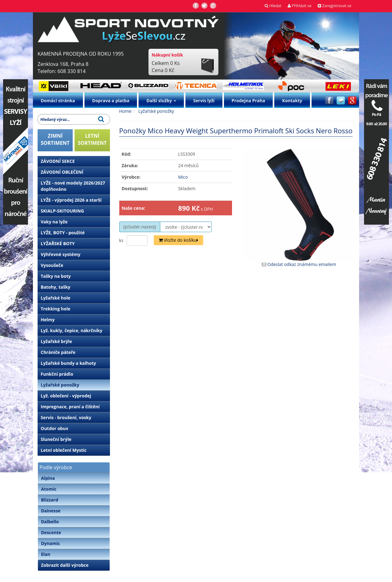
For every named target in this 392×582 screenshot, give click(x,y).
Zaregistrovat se (335, 6)
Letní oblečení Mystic (64, 450)
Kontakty (292, 101)
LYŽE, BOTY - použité (63, 233)
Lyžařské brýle (56, 341)
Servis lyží (204, 101)
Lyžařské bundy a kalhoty (68, 363)
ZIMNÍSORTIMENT (55, 139)
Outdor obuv (55, 428)
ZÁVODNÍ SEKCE (58, 161)
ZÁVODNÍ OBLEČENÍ (62, 172)
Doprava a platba (111, 101)
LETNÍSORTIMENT (92, 139)
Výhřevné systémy (61, 254)
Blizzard (50, 500)
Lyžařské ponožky (60, 385)
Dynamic (50, 543)
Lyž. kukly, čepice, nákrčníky (71, 330)
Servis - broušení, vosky (66, 417)
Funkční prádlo (57, 374)
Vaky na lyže (54, 222)
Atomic (49, 489)
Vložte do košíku (179, 240)
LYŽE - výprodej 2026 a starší (71, 200)
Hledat (273, 6)
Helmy (48, 320)
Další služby (161, 101)
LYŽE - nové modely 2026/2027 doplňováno (73, 186)
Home (125, 111)
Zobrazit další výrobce (65, 565)
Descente (51, 532)
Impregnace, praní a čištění (70, 407)
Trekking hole (56, 309)
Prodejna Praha (248, 101)
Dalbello (50, 522)
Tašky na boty (56, 276)
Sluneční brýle (56, 439)
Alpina (48, 478)
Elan (46, 554)
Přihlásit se (300, 6)
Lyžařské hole (55, 298)
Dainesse (51, 511)
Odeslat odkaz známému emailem (302, 264)
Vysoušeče (52, 265)
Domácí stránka (58, 101)
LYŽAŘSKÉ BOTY (58, 243)
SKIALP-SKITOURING (62, 211)
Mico (183, 177)
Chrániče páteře (58, 352)
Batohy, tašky (56, 287)
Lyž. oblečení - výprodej (66, 396)
